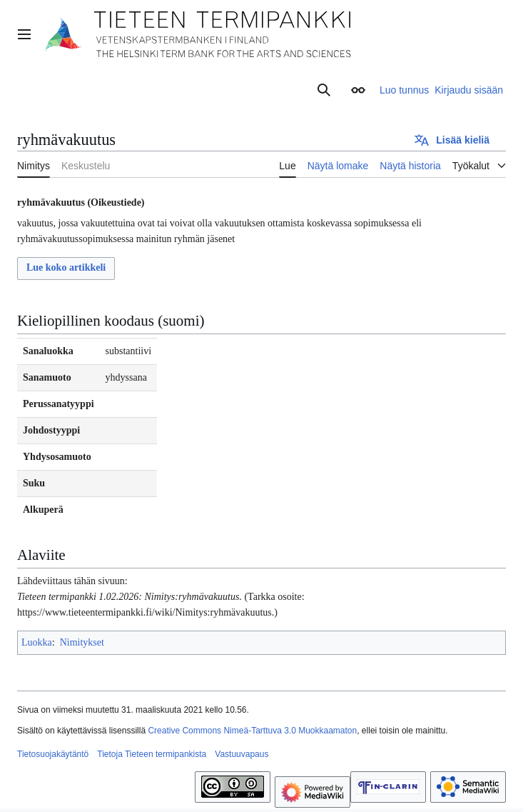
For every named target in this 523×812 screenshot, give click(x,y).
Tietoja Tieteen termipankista (152, 754)
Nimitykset (82, 642)
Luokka (37, 642)
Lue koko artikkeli (66, 267)
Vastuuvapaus (242, 754)
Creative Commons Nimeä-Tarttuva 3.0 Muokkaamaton (252, 731)
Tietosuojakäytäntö (53, 754)
